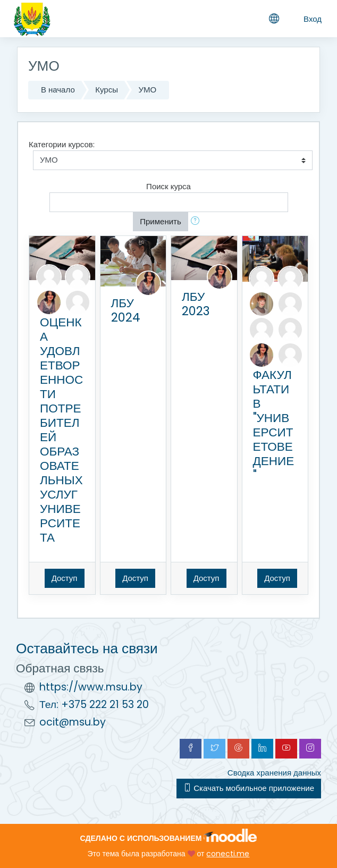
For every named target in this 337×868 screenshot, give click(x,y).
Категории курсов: (62, 144)
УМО (147, 90)
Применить (161, 221)
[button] (197, 222)
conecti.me (228, 854)
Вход (313, 19)
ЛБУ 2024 (126, 310)
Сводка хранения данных (274, 773)
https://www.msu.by (91, 687)
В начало (58, 90)
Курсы (107, 90)
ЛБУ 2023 (196, 304)
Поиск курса (168, 186)
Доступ (65, 578)
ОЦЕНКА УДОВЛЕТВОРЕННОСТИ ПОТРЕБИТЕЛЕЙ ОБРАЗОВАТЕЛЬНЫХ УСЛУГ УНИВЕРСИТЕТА (61, 430)
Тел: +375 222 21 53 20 (94, 705)
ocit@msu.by (73, 722)
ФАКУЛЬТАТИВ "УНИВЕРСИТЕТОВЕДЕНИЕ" (274, 425)
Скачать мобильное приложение (249, 788)
